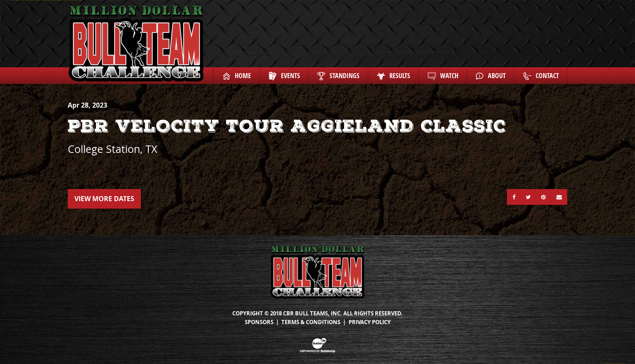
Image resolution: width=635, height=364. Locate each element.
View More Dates (104, 199)
